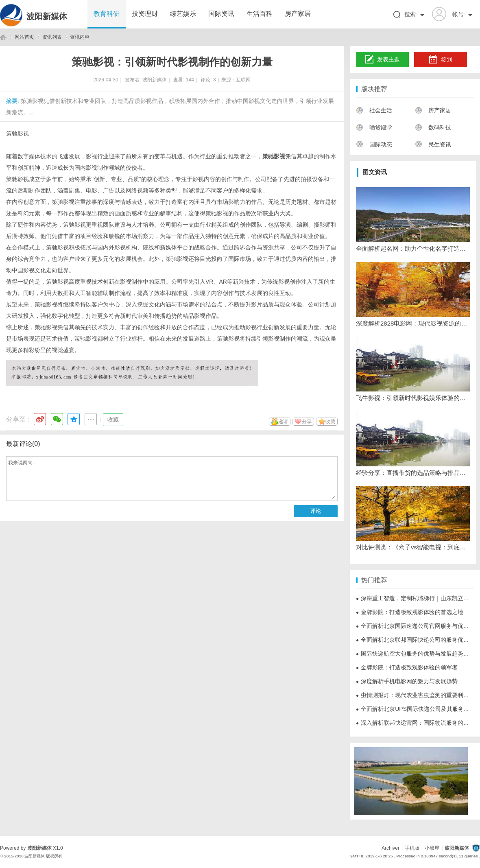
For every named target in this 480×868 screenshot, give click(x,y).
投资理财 (145, 14)
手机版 (412, 848)
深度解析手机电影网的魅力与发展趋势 (407, 681)
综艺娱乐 (183, 14)
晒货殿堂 (374, 127)
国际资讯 (221, 14)
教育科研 (107, 14)
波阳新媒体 (47, 16)
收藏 (113, 420)
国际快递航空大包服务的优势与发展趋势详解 (415, 654)
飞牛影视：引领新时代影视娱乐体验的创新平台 (413, 398)
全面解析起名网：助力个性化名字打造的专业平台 (413, 248)
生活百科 (260, 14)
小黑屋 (432, 848)
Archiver (391, 848)
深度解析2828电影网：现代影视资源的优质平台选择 (413, 323)
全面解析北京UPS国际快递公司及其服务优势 (416, 709)
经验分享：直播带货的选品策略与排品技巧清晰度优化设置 (413, 473)
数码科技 (433, 127)
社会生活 (374, 110)
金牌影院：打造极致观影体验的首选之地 (410, 612)
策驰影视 (17, 133)
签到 (441, 60)
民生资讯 (433, 144)
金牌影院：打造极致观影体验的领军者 (407, 667)
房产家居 (298, 14)
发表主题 (383, 60)
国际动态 (374, 144)
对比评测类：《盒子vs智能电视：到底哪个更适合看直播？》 (413, 547)
